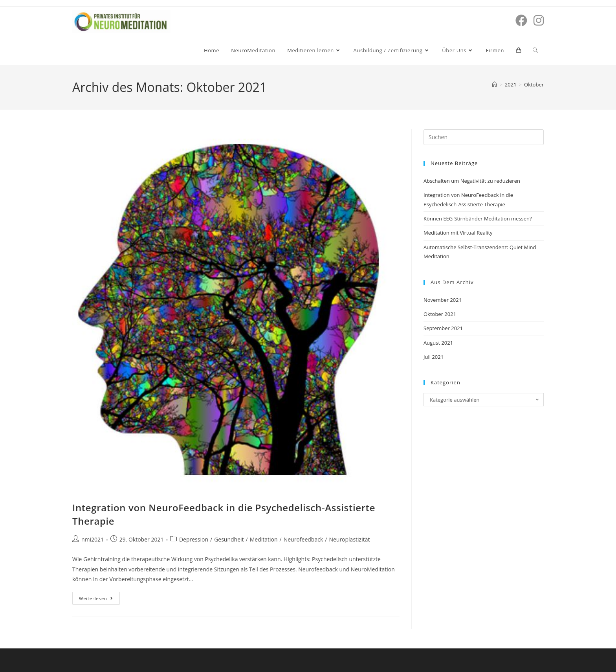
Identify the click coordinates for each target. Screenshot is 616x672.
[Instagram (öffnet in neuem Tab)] (539, 20)
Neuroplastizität (349, 539)
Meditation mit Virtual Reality (458, 233)
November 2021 (443, 300)
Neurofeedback (303, 539)
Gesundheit (229, 539)
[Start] (494, 84)
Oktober (534, 84)
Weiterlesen (99, 597)
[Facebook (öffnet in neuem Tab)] (521, 20)
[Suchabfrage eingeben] (484, 137)
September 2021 (443, 328)
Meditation (264, 539)
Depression (194, 539)
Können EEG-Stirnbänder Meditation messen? (478, 218)
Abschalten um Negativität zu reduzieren (472, 181)
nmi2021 (93, 539)
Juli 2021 (434, 357)
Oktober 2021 (440, 314)
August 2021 (438, 343)
